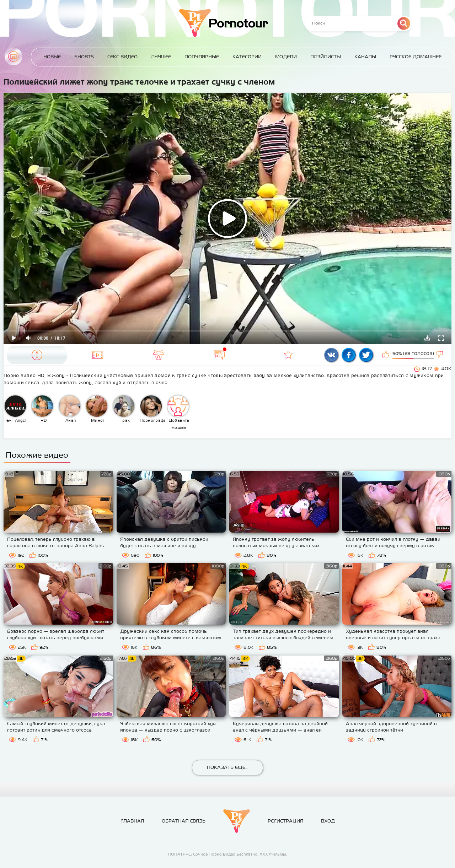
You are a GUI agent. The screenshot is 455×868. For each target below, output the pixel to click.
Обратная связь (184, 821)
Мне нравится (386, 355)
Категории (247, 57)
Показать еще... (228, 767)
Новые (52, 57)
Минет (97, 409)
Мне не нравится (440, 355)
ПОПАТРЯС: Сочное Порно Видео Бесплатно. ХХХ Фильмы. (227, 854)
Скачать (427, 338)
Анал (70, 409)
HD (42, 409)
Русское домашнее (416, 57)
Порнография (152, 409)
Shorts (84, 57)
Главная (14, 56)
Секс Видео (122, 57)
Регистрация (285, 821)
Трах (124, 409)
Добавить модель (178, 413)
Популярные (202, 57)
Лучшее (161, 57)
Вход (328, 821)
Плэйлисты (326, 57)
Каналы (365, 57)
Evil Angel (15, 409)
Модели (286, 57)
